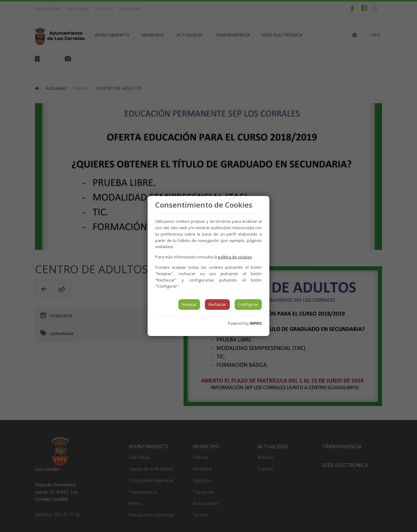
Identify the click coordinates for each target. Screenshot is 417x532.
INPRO (256, 323)
